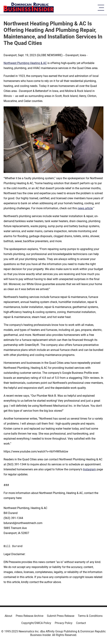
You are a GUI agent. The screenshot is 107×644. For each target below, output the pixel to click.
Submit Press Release (61, 616)
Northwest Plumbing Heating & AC (25, 63)
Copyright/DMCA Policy (36, 623)
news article (85, 208)
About (8, 616)
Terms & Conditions (90, 616)
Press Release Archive (30, 616)
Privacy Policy (64, 623)
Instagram (89, 469)
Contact (81, 623)
